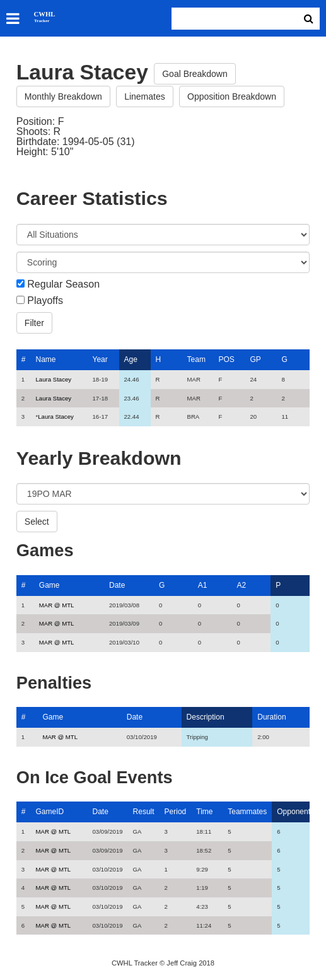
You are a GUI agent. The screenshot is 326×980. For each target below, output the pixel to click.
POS (227, 359)
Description (206, 717)
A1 (203, 585)
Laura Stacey (54, 379)
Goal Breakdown (195, 74)
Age (131, 359)
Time (204, 812)
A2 (242, 585)
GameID (50, 812)
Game (49, 585)
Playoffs (45, 301)
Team (196, 359)
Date (117, 585)
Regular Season (63, 284)
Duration (271, 717)
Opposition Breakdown (232, 96)
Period (176, 812)
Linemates (145, 96)
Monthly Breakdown (63, 96)
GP (256, 359)
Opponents (295, 812)
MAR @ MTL (57, 605)
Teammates (247, 812)
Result (144, 812)
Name (46, 359)
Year (100, 359)
